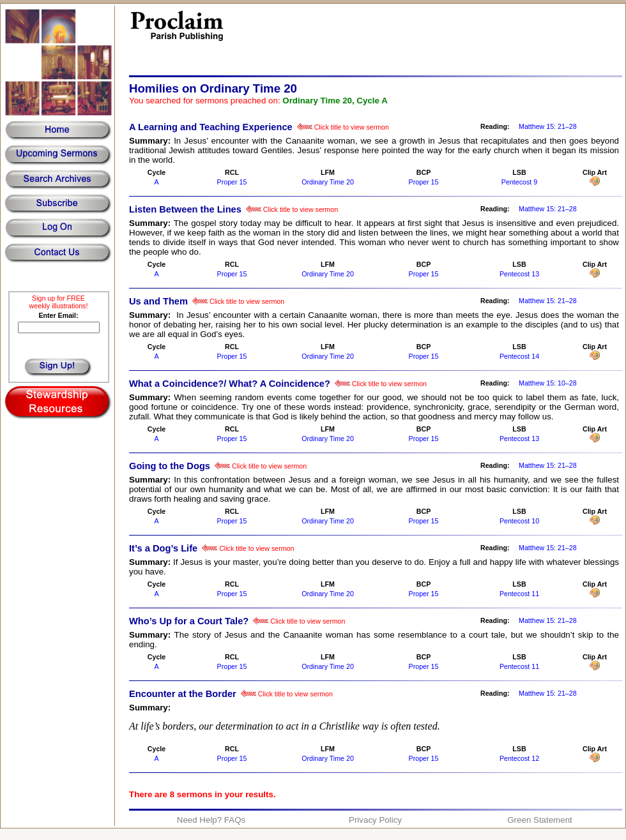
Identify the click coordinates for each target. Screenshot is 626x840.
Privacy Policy (375, 820)
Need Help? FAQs (211, 820)
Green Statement (540, 820)
